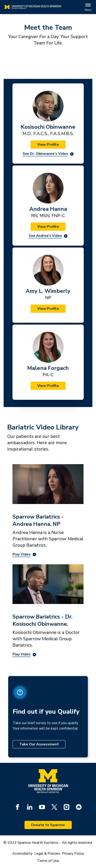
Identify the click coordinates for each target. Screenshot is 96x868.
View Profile (48, 145)
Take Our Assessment (39, 744)
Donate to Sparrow (48, 825)
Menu (88, 7)
